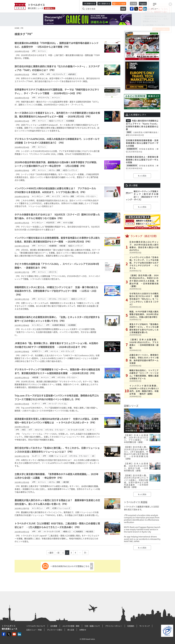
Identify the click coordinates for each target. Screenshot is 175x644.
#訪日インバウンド (56, 121)
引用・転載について (92, 626)
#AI (93, 456)
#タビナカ (53, 272)
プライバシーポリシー (114, 626)
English (143, 4)
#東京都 (62, 246)
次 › (85, 553)
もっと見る (142, 176)
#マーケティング (68, 351)
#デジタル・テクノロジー (86, 196)
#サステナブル (44, 98)
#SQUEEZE (50, 222)
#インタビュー (38, 196)
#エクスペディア (59, 74)
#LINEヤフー (37, 351)
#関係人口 (67, 531)
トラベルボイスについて (36, 626)
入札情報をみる (89, 4)
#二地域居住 (78, 531)
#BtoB (35, 74)
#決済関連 (70, 121)
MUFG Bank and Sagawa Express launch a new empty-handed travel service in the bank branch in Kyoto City (142, 529)
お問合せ (83, 630)
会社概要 (54, 626)
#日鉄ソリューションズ (58, 456)
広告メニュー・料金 (34, 630)
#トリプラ (56, 196)
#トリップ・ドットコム (58, 404)
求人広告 (71, 630)
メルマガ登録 (119, 4)
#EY (40, 531)
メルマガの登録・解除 (71, 626)
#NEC (24, 430)
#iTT (30, 430)
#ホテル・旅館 (54, 170)
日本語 (133, 4)
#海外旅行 (72, 74)
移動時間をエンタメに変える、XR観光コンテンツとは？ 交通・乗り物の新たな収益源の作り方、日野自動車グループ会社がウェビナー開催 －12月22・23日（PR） (56, 291)
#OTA (42, 74)
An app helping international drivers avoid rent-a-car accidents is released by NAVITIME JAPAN (142, 539)
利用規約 (131, 626)
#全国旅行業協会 (59, 325)
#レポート (36, 404)
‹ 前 (58, 553)
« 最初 (51, 553)
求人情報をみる (104, 4)
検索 (123, 9)
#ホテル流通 (68, 222)
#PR (34, 51)
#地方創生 (90, 531)
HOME (17, 28)
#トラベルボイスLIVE (76, 430)
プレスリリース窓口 (55, 630)
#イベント (42, 51)
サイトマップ (144, 626)
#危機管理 (53, 246)
